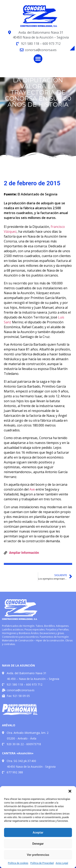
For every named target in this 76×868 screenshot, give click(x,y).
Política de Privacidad (42, 863)
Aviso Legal (62, 863)
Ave (32, 489)
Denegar (38, 844)
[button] (70, 791)
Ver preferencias (38, 855)
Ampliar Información (24, 553)
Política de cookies (18, 863)
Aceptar (38, 833)
